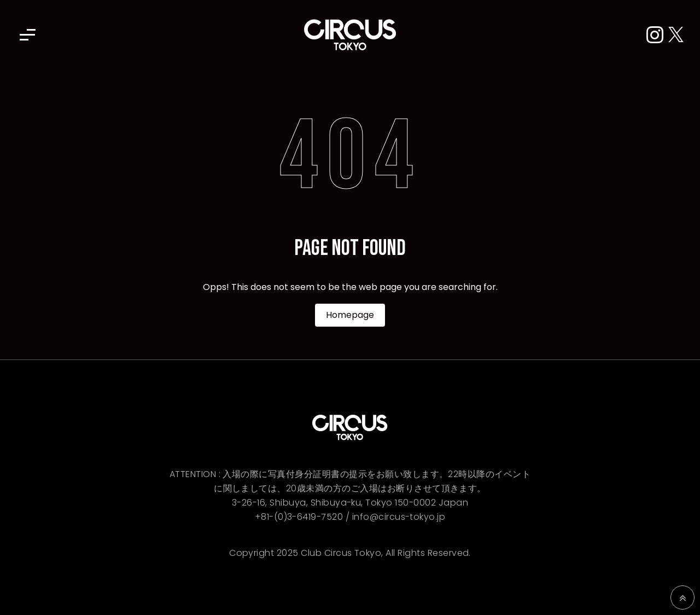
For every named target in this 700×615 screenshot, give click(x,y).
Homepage (350, 315)
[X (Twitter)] (676, 35)
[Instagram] (657, 35)
